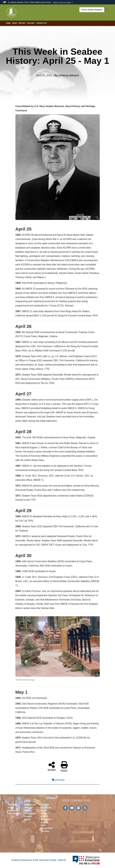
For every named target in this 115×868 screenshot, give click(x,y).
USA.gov (29, 808)
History (22, 23)
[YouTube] (72, 808)
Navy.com (13, 811)
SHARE (52, 766)
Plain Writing (15, 813)
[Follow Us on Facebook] (65, 808)
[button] (63, 2)
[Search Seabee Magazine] (92, 10)
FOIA (11, 808)
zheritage (58, 780)
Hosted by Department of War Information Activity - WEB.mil (39, 860)
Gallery (31, 23)
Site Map (13, 805)
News (15, 23)
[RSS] (85, 808)
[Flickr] (78, 808)
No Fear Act (30, 805)
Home (8, 23)
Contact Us (41, 23)
